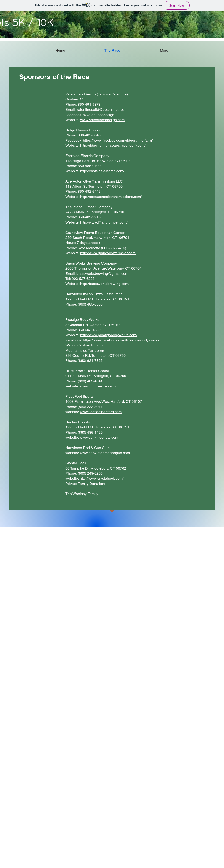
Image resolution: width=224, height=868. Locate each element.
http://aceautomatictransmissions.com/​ (111, 197)
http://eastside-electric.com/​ (102, 171)
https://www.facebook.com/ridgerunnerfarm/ (118, 140)
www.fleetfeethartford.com (101, 412)
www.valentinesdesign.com (102, 120)
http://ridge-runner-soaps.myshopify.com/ (113, 145)
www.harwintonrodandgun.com (105, 453)
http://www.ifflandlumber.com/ (104, 222)
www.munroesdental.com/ (100, 386)
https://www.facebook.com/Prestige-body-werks (121, 340)
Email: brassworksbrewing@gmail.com (97, 274)
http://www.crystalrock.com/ (102, 478)
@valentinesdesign (99, 115)
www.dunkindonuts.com (99, 437)
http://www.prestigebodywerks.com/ (109, 335)
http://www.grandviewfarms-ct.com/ (108, 253)
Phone (71, 304)
